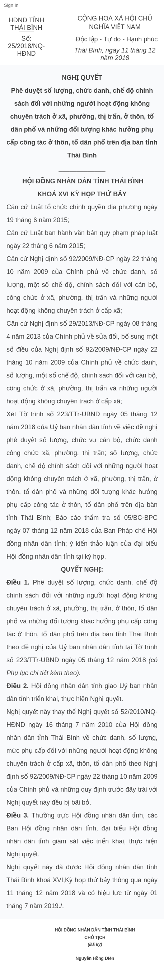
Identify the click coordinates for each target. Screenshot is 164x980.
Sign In (11, 5)
